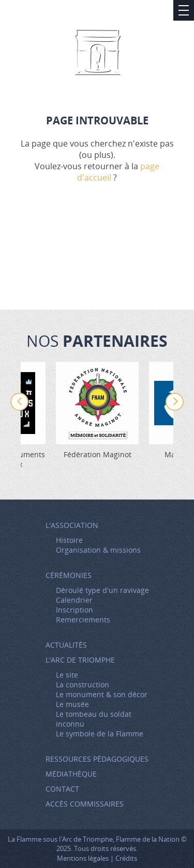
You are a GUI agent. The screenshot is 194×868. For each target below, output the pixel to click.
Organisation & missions (98, 550)
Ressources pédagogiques (97, 759)
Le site (67, 675)
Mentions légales (83, 858)
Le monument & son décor (102, 694)
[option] (97, 411)
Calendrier (74, 600)
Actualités (66, 645)
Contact (62, 789)
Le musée (72, 704)
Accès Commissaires (85, 804)
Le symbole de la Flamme (100, 734)
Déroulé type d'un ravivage (102, 590)
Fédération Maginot (98, 454)
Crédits (126, 858)
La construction (83, 685)
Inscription (74, 610)
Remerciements (83, 620)
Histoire (69, 540)
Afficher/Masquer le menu (184, 10)
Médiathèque (71, 774)
